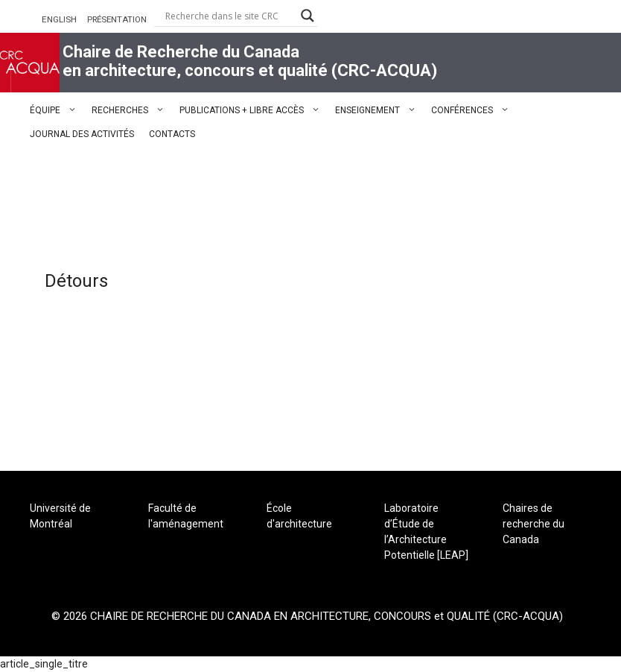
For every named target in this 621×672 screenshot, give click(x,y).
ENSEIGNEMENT (379, 110)
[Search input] (229, 16)
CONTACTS (172, 134)
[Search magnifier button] (308, 16)
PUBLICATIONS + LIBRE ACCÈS (254, 110)
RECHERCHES (132, 110)
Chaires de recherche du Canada (534, 524)
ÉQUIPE (57, 110)
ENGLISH (59, 19)
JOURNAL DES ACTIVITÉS (82, 134)
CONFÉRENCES (474, 110)
